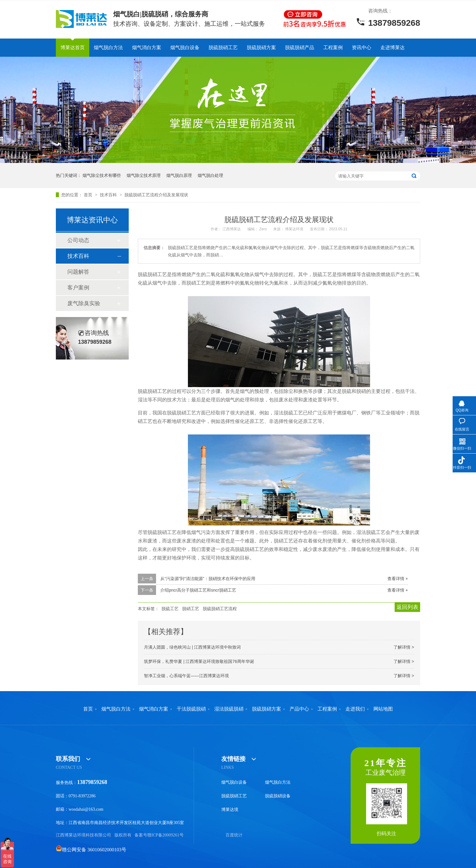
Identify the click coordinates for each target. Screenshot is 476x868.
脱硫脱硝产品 (300, 47)
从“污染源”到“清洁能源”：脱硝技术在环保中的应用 (208, 579)
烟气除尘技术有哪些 (102, 175)
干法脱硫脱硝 (191, 709)
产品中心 (299, 709)
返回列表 (407, 607)
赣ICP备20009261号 (165, 835)
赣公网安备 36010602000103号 (91, 850)
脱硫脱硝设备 (278, 796)
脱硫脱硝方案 (261, 47)
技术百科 (109, 195)
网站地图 (383, 709)
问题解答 (78, 272)
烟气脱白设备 (185, 47)
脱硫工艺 (170, 609)
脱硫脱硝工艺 (223, 47)
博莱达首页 (73, 47)
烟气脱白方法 (108, 47)
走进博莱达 (393, 47)
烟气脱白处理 (210, 175)
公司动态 (78, 240)
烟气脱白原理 (179, 175)
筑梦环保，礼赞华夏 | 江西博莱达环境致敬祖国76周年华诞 (199, 661)
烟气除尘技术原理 (144, 175)
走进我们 (355, 709)
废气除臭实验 (84, 303)
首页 (89, 195)
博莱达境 (230, 810)
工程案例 (333, 47)
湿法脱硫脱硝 (229, 709)
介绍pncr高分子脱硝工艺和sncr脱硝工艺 (198, 590)
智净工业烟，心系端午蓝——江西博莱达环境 (186, 676)
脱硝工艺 (191, 609)
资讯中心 (362, 47)
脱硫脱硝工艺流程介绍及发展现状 (156, 195)
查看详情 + (398, 579)
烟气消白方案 (147, 47)
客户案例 (78, 288)
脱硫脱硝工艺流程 (220, 609)
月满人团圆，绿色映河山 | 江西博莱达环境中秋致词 (192, 647)
